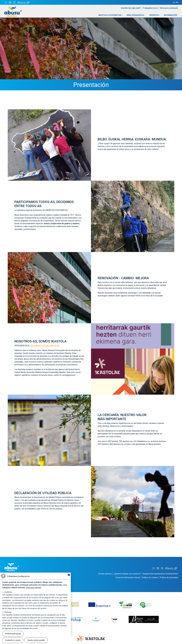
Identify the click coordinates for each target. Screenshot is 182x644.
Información (170, 15)
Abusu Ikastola (13, 8)
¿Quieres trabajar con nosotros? (127, 574)
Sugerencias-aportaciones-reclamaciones (160, 574)
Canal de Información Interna (128, 577)
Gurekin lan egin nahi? (131, 8)
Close (69, 579)
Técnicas (8, 616)
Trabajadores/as (150, 8)
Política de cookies (150, 577)
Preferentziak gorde (13, 637)
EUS (174, 2)
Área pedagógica (135, 15)
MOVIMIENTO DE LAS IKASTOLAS (45, 346)
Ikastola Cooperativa (110, 15)
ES (177, 2)
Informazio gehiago (34, 591)
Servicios (154, 15)
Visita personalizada (169, 8)
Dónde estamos (105, 574)
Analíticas (8, 596)
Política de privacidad (169, 577)
